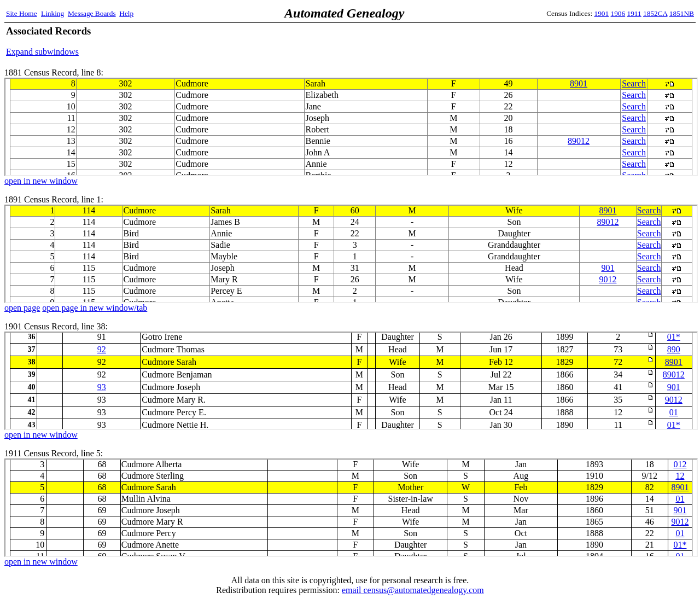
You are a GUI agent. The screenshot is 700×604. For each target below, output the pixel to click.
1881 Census (351, 127)
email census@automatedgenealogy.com (413, 590)
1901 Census (351, 381)
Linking (52, 13)
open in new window (41, 181)
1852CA (655, 13)
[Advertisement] (566, 41)
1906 (618, 13)
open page (22, 308)
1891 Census (351, 254)
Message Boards (92, 13)
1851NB (682, 13)
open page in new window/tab (95, 308)
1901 (602, 13)
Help (126, 13)
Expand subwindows (42, 52)
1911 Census (351, 508)
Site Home (22, 13)
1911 (634, 13)
